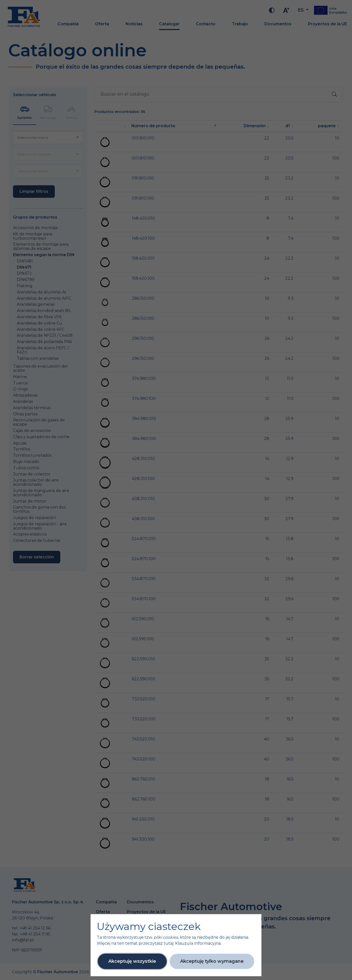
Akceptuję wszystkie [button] (132, 961)
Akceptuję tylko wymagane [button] (212, 961)
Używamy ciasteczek (149, 926)
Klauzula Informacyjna (198, 943)
